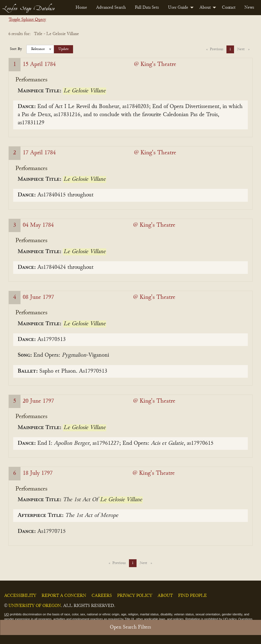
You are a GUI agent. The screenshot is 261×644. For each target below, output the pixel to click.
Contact (229, 8)
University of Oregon (35, 606)
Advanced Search (111, 8)
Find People (192, 596)
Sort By (16, 49)
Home (81, 8)
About (205, 8)
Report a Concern (64, 596)
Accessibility (20, 596)
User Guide (178, 8)
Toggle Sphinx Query (27, 20)
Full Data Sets (147, 8)
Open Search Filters (130, 627)
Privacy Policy (135, 596)
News (249, 8)
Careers (102, 596)
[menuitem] (81, 8)
